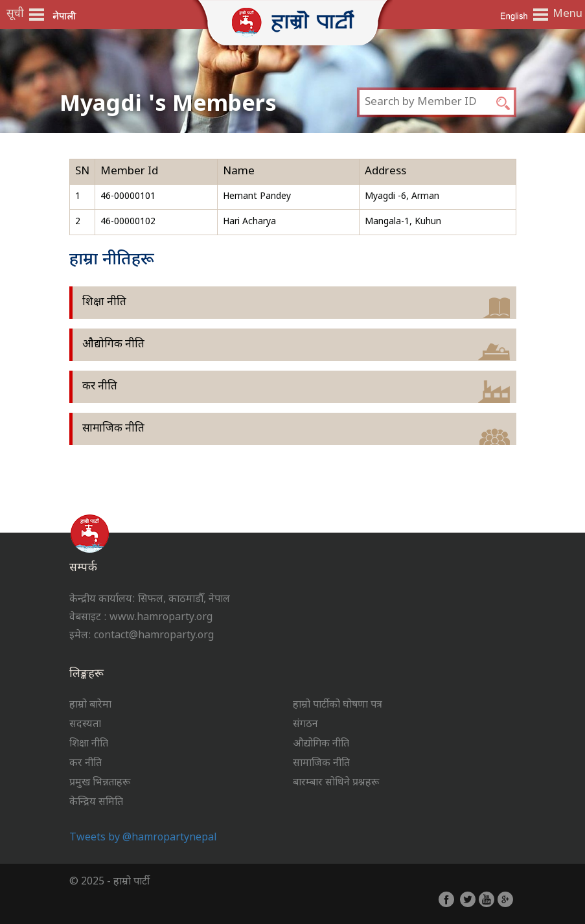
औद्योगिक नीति (113, 345)
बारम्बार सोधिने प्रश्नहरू (336, 783)
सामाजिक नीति (113, 429)
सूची (15, 14)
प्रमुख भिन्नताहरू (100, 783)
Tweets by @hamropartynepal (143, 838)
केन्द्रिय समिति (96, 803)
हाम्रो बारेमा (90, 705)
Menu (566, 14)
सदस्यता (85, 725)
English (514, 15)
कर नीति (100, 387)
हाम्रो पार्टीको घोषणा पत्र (338, 705)
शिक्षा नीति (104, 303)
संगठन (305, 725)
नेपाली (65, 15)
